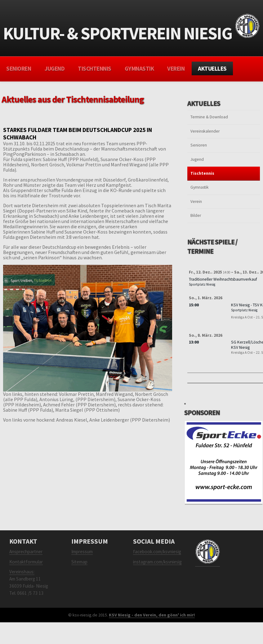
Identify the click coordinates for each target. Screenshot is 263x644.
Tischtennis (95, 68)
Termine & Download (209, 117)
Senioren (19, 68)
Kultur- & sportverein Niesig (131, 32)
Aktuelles (212, 68)
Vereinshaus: (22, 572)
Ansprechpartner (26, 552)
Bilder (196, 215)
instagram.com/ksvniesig (157, 562)
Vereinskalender (205, 131)
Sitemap (79, 562)
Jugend (54, 68)
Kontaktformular (26, 562)
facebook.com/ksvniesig (157, 552)
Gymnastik (139, 68)
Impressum (82, 552)
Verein (176, 68)
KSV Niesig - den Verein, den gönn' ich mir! (152, 615)
